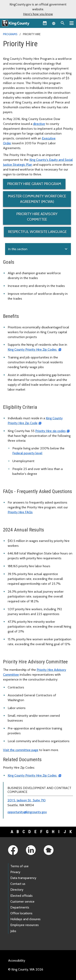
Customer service (22, 901)
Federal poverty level (27, 453)
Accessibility (17, 961)
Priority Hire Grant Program (34, 184)
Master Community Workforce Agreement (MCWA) (37, 199)
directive (39, 124)
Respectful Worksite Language (37, 232)
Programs (10, 34)
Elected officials (21, 896)
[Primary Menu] (72, 23)
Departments (20, 907)
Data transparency (23, 878)
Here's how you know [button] (38, 14)
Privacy (15, 872)
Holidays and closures (25, 919)
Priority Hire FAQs (20, 512)
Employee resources (25, 925)
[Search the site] (63, 23)
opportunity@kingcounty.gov (27, 812)
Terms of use (19, 866)
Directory (17, 890)
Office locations (21, 913)
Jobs (13, 931)
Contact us (18, 884)
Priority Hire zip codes (50, 431)
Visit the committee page (21, 750)
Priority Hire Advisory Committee (37, 217)
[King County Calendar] (45, 23)
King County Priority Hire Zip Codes (33, 349)
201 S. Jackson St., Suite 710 (27, 800)
